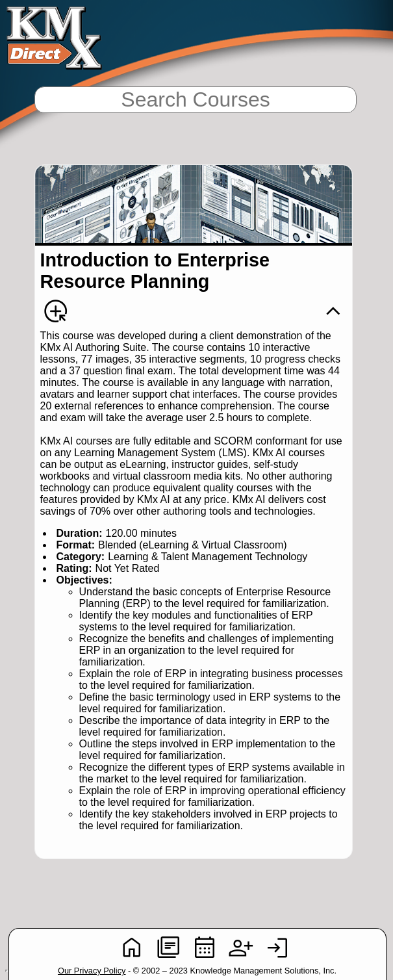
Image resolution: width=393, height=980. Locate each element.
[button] (333, 311)
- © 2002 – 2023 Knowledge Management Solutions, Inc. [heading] (197, 971)
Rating (73, 568)
